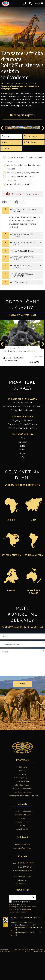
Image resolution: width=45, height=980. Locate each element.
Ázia (34, 546)
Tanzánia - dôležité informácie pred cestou (22, 432)
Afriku (35, 958)
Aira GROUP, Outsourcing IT (35, 977)
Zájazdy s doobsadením (23, 814)
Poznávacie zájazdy (22, 840)
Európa (11, 616)
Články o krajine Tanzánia (22, 436)
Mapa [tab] (4, 168)
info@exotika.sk (25, 896)
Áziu (33, 948)
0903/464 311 (26, 892)
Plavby (22, 851)
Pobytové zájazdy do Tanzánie (23, 454)
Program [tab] (6, 162)
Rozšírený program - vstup (22, 220)
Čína (23, 464)
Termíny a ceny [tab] (31, 162)
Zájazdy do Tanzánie (23, 446)
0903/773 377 (26, 889)
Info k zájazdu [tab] (30, 168)
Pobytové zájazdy (23, 844)
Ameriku (36, 953)
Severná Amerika (11, 581)
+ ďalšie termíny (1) (12, 386)
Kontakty (22, 796)
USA (23, 483)
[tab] (22, 236)
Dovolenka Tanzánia (22, 428)
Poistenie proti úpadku (23, 803)
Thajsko (23, 479)
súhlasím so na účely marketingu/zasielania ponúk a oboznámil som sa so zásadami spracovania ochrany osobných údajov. (23, 932)
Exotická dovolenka (22, 870)
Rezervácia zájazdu (23, 115)
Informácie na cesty (23, 811)
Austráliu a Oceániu (18, 951)
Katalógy (22, 800)
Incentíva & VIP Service (23, 818)
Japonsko (22, 468)
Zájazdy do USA (22, 855)
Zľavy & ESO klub (23, 807)
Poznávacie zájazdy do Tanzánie (22, 450)
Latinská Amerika (34, 581)
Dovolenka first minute (23, 874)
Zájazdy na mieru (22, 848)
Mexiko (22, 475)
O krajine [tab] (5, 174)
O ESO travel (22, 793)
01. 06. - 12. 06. (13, 384)
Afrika (11, 546)
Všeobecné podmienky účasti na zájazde (23, 821)
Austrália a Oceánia (34, 617)
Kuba (23, 471)
